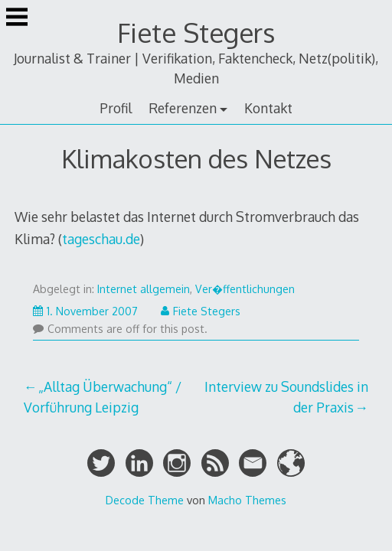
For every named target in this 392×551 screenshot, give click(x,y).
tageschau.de (101, 239)
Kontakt (268, 108)
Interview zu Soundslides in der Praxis (286, 396)
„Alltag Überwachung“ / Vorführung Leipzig (103, 396)
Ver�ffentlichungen (245, 289)
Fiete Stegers (196, 33)
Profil (116, 108)
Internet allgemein (144, 289)
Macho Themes (247, 500)
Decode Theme (145, 500)
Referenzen (183, 108)
